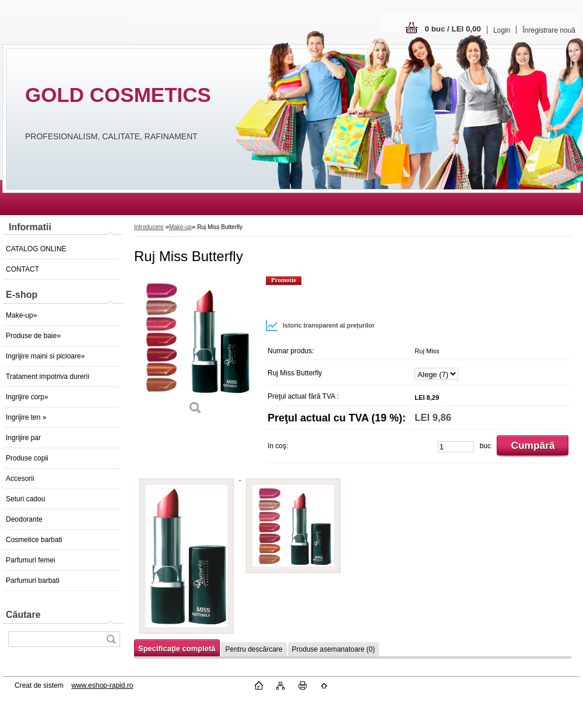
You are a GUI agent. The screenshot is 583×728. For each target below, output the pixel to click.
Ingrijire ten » (26, 417)
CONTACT (22, 269)
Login (502, 30)
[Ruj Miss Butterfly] (195, 349)
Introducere (149, 227)
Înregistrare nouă (549, 30)
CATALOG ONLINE (36, 249)
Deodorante (24, 519)
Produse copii (27, 458)
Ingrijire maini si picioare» (45, 356)
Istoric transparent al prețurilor (320, 325)
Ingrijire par (23, 438)
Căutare (23, 615)
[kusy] (456, 447)
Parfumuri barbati (33, 581)
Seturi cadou (25, 499)
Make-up (180, 227)
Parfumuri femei (31, 560)
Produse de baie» (33, 336)
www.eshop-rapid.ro (102, 685)
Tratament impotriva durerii (48, 377)
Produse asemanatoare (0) (334, 649)
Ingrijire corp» (27, 397)
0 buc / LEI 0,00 (453, 29)
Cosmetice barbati (34, 540)
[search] (111, 639)
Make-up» (21, 315)
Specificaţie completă (177, 648)
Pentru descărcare (254, 649)
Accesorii (20, 479)
